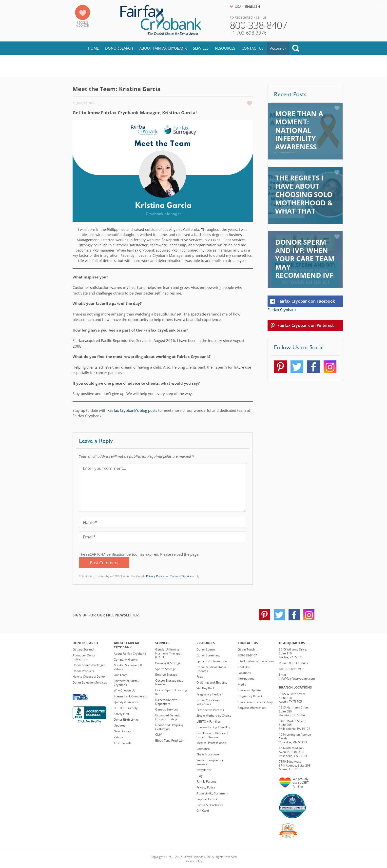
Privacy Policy (155, 576)
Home (93, 48)
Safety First (121, 714)
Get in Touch (246, 649)
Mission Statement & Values (128, 667)
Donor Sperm (206, 649)
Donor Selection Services (90, 682)
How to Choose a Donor (89, 677)
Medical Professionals (212, 743)
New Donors (122, 731)
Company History (126, 660)
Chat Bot (244, 667)
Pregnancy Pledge (210, 694)
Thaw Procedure (208, 754)
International (246, 679)
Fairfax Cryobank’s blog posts (132, 410)
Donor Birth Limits (126, 720)
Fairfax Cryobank (282, 310)
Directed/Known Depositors (166, 702)
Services (201, 48)
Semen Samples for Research (210, 762)
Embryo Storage (166, 675)
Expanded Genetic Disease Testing (168, 717)
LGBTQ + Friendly (126, 708)
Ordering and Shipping (212, 682)
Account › (278, 48)
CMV (158, 735)
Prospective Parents (210, 710)
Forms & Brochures (210, 805)
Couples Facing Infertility (213, 727)
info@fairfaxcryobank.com (256, 661)
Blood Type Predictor (170, 740)
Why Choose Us (125, 690)
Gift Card (203, 811)
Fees (200, 677)
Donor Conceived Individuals (208, 702)
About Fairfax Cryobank (163, 48)
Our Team (121, 675)
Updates (120, 725)
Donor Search (119, 48)
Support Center (207, 799)
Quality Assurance (126, 702)
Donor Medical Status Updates (211, 669)
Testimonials (123, 743)
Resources (225, 48)
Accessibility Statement (212, 793)
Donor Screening (208, 655)
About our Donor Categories (84, 657)
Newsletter (204, 770)
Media (242, 684)
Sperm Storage (166, 669)
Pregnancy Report (250, 696)
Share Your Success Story (255, 702)
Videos (118, 737)
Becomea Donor (82, 24)
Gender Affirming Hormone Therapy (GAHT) (168, 653)
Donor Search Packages (89, 665)
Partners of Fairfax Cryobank (126, 683)
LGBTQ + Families (209, 721)
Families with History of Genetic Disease (212, 735)
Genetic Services (167, 709)
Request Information (252, 708)
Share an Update (249, 690)
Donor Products (83, 671)
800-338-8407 (247, 655)
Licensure (203, 749)
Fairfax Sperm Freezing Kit (171, 692)
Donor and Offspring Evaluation (169, 727)
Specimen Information (212, 661)
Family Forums (206, 781)
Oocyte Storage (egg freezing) (169, 682)
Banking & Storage (168, 663)
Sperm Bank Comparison (131, 696)
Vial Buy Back (206, 688)
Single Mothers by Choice (214, 716)
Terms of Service (181, 576)
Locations (244, 673)
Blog (83, 66)
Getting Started (83, 649)
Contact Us (253, 48)
